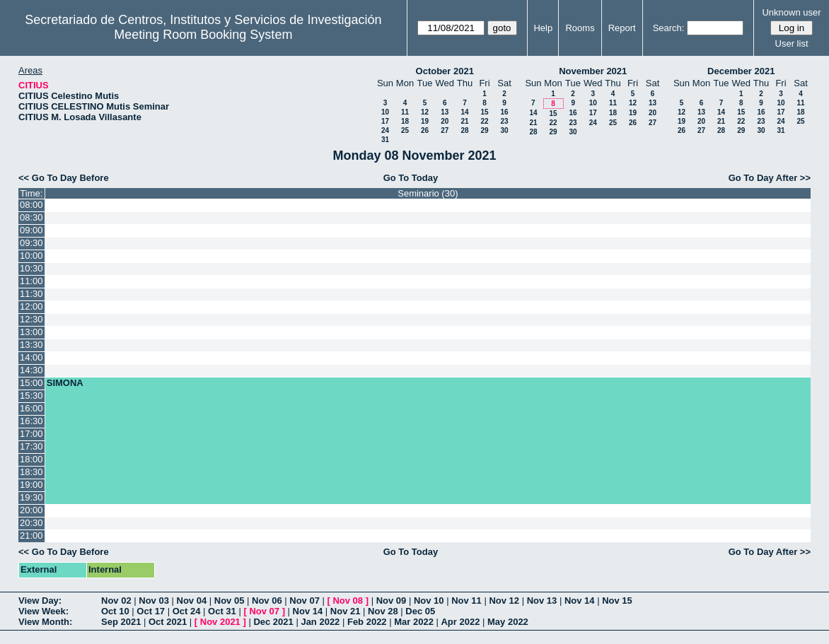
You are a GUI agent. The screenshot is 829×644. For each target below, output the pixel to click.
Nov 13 (542, 601)
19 (425, 121)
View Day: (40, 601)
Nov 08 (348, 601)
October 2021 (445, 71)
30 (504, 130)
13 (445, 112)
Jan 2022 (320, 622)
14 (464, 112)
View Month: (45, 622)
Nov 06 (267, 601)
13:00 (31, 332)
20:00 (31, 510)
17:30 (31, 446)
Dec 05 (420, 611)
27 (445, 130)
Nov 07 (305, 601)
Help (543, 28)
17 (385, 121)
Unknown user (791, 12)
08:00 (31, 205)
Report (622, 28)
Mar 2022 (414, 622)
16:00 (31, 408)
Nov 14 (580, 601)
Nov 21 (346, 611)
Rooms (580, 28)
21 (464, 121)
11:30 (31, 294)
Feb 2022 (367, 622)
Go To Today (411, 178)
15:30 (31, 396)
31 (385, 140)
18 (405, 121)
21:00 (31, 535)
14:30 (31, 370)
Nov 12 (504, 601)
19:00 (31, 485)
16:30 (31, 421)
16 (504, 112)
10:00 (31, 256)
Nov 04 (192, 601)
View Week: (44, 611)
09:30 (31, 243)
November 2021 (593, 71)
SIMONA (65, 383)
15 (484, 112)
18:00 (31, 459)
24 (385, 130)
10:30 (31, 268)
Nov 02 (116, 601)
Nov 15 (617, 601)
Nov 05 (230, 601)
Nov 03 (154, 601)
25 (405, 130)
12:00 (31, 306)
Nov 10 (429, 601)
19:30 (31, 497)
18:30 (31, 472)
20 (445, 121)
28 (464, 130)
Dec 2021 (273, 622)
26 (425, 130)
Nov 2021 (220, 622)
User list (792, 43)
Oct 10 (115, 611)
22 (484, 121)
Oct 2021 (168, 622)
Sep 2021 (121, 622)
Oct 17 (151, 611)
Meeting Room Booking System (203, 35)
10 (385, 112)
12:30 (31, 319)
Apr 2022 (460, 622)
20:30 (31, 523)
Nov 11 (466, 601)
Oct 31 (222, 611)
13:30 (31, 345)
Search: (669, 28)
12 (425, 112)
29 (484, 130)
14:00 (31, 357)
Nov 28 (383, 611)
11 (405, 112)
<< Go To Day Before (64, 178)
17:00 (31, 434)
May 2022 (508, 622)
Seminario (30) (428, 193)
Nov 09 (392, 601)
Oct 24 (187, 611)
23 (504, 121)
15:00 (31, 383)
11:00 (31, 281)
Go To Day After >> (770, 178)
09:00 (31, 230)
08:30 (31, 217)
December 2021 (741, 71)
